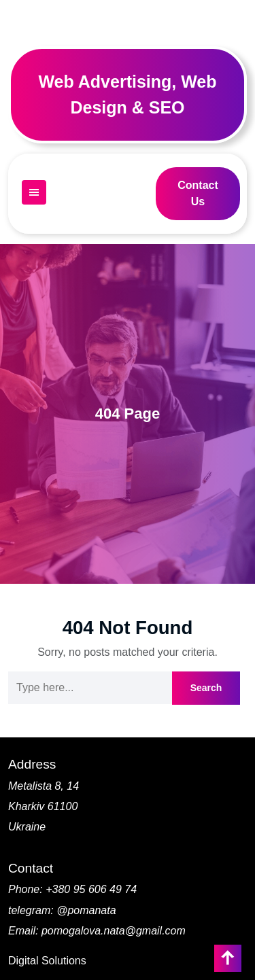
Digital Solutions (47, 961)
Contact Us (198, 193)
